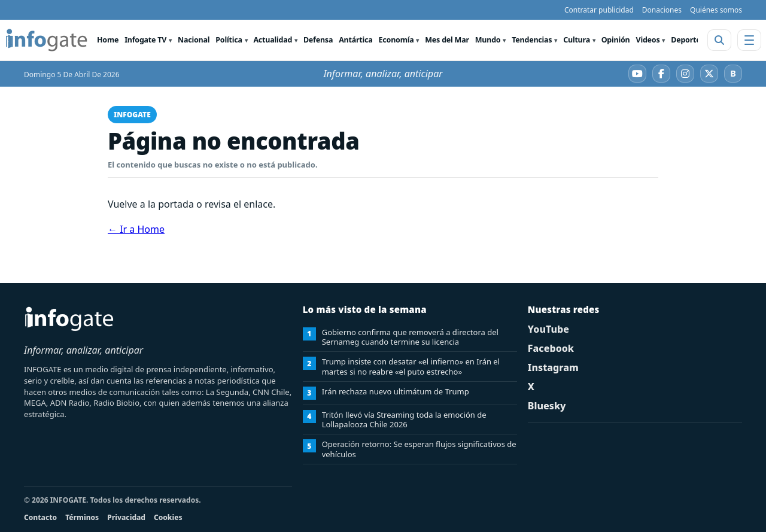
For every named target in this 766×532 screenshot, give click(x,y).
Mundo (488, 40)
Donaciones (662, 10)
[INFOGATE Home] (47, 40)
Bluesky (547, 406)
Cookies (168, 517)
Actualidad (273, 40)
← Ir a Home (136, 229)
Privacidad (126, 517)
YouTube (548, 329)
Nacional (194, 40)
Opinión (616, 40)
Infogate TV (145, 40)
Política (229, 40)
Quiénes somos (716, 10)
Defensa (318, 40)
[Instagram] (685, 74)
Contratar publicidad (599, 10)
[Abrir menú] (749, 40)
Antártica (355, 40)
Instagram (553, 367)
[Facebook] (661, 74)
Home (108, 40)
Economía (396, 40)
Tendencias (532, 40)
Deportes (687, 40)
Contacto (40, 517)
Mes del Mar (447, 40)
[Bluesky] (733, 74)
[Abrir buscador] (719, 40)
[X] (709, 74)
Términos (82, 517)
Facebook (551, 348)
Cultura (577, 40)
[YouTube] (637, 74)
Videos (648, 40)
